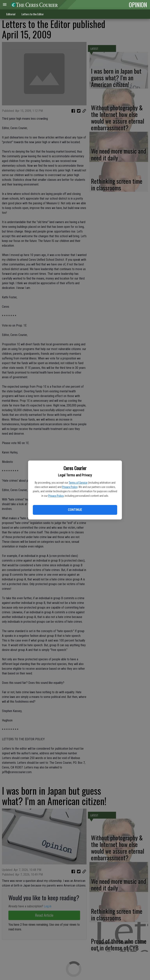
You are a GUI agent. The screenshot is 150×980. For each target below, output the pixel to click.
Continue (75, 510)
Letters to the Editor (33, 14)
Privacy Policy (70, 487)
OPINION (138, 5)
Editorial (11, 14)
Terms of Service (78, 483)
